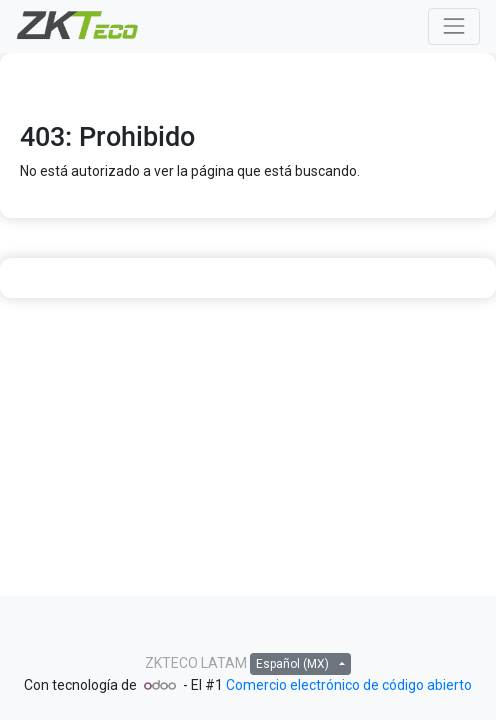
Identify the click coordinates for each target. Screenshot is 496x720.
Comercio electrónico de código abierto (349, 685)
